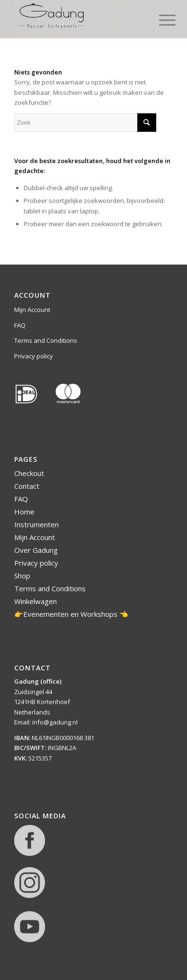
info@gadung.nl (55, 722)
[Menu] (160, 20)
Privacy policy (34, 356)
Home (24, 512)
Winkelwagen (36, 601)
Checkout (29, 473)
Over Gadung (36, 550)
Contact (27, 486)
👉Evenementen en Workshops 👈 (71, 614)
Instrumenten (36, 524)
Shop (22, 576)
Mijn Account (32, 310)
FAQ (20, 325)
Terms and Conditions (46, 340)
